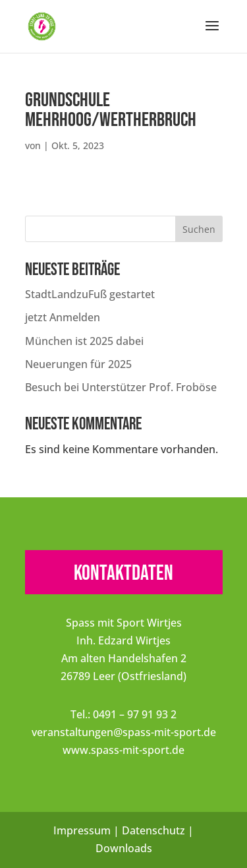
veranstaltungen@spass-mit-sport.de (124, 732)
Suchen (199, 229)
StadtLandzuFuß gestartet (90, 294)
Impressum (82, 830)
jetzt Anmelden (63, 317)
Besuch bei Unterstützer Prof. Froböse (121, 387)
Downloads (124, 848)
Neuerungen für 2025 (78, 364)
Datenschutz (153, 830)
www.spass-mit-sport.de (123, 750)
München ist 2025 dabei (84, 341)
